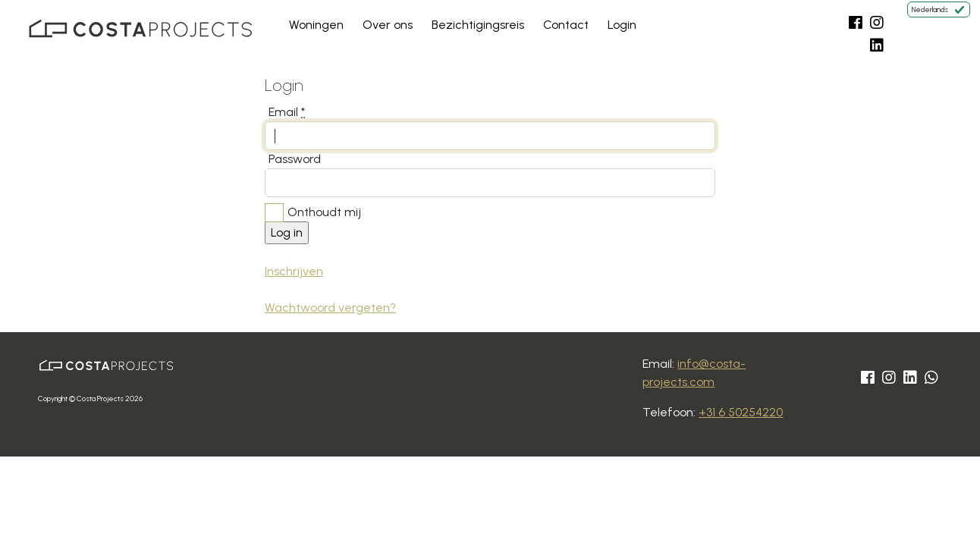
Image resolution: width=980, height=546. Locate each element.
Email (287, 112)
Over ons (388, 25)
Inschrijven (294, 271)
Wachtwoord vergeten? (330, 308)
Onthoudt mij (324, 212)
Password (295, 159)
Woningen (316, 25)
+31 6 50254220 (741, 412)
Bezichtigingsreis (478, 25)
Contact (566, 25)
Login (622, 25)
